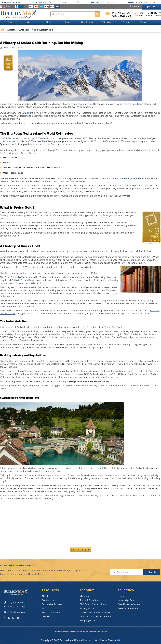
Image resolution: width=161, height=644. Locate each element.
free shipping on (121, 13)
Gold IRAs (47, 617)
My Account (86, 596)
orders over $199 (122, 16)
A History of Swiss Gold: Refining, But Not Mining (30, 30)
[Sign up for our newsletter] (127, 572)
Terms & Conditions (90, 600)
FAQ (44, 608)
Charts (126, 22)
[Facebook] (9, 618)
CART (153, 6)
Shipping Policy (88, 621)
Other (48, 22)
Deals (68, 22)
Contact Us (145, 22)
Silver (65, 2)
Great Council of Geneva (17, 277)
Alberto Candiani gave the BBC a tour (131, 178)
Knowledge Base (126, 600)
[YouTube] (18, 618)
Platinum (95, 2)
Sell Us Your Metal (51, 612)
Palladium (132, 2)
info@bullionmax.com (17, 612)
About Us (47, 596)
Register (136, 6)
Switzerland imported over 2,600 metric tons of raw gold (37, 138)
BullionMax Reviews (52, 604)
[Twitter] (5, 618)
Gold (35, 2)
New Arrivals (87, 22)
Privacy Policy (87, 608)
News (121, 596)
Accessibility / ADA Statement (95, 617)
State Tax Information (129, 608)
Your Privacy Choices (107, 640)
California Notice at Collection (95, 612)
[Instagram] (13, 618)
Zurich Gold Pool (113, 327)
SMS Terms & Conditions (93, 604)
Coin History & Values (129, 604)
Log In (125, 6)
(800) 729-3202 (13, 603)
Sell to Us (106, 22)
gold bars (28, 113)
